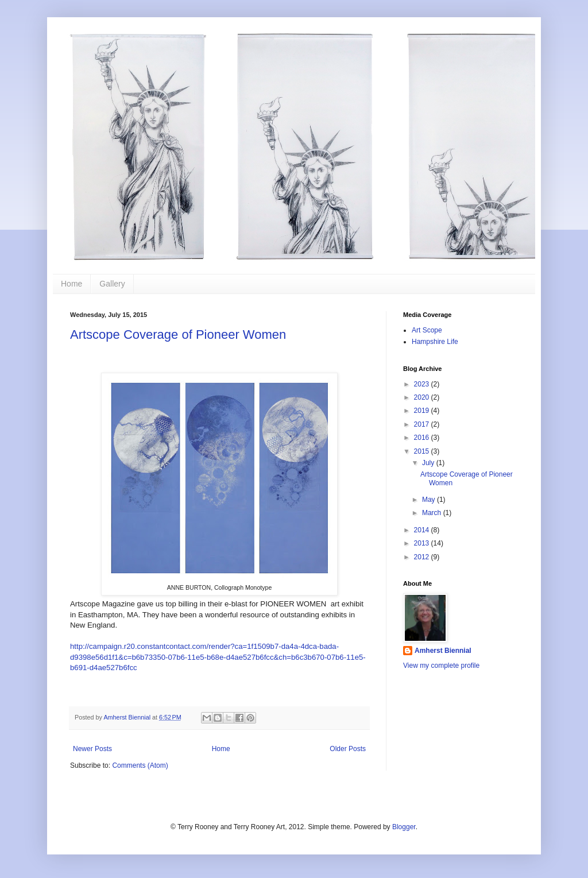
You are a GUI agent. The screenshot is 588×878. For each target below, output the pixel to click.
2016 (423, 438)
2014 (423, 530)
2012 (423, 557)
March (433, 513)
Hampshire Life (435, 342)
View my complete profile (441, 666)
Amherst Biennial (443, 651)
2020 (423, 397)
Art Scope (427, 330)
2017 (423, 424)
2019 (423, 411)
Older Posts (348, 749)
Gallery (112, 284)
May (430, 500)
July (429, 463)
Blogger (404, 827)
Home (71, 284)
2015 (423, 451)
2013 (423, 543)
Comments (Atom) (140, 765)
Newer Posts (92, 749)
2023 (423, 384)
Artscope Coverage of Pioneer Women (178, 334)
